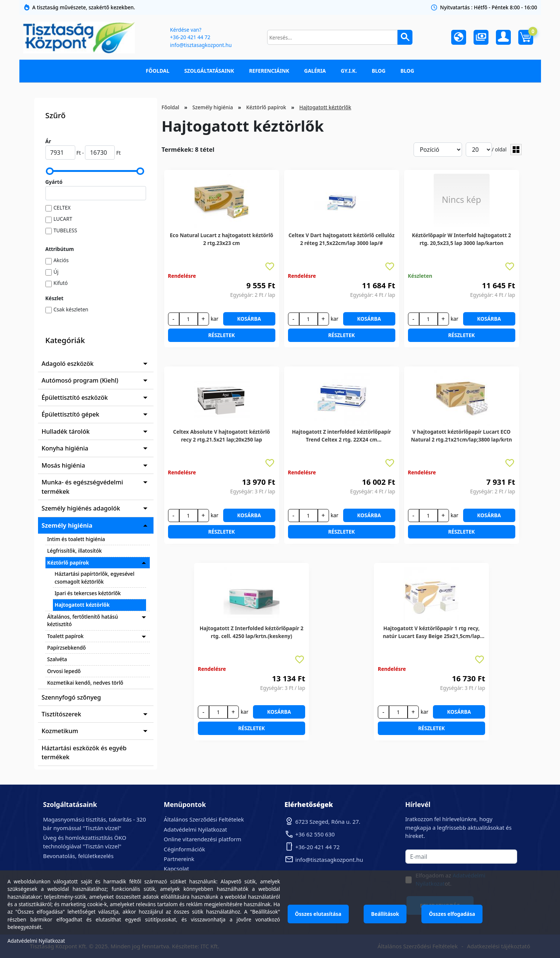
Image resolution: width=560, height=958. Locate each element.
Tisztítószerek (61, 714)
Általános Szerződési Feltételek (204, 819)
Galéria (315, 71)
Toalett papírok (66, 636)
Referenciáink (269, 71)
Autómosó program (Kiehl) (80, 380)
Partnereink (179, 859)
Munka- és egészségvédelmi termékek (83, 487)
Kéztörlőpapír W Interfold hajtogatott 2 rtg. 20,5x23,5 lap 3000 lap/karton (461, 239)
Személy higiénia (67, 525)
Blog (379, 71)
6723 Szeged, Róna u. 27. (328, 822)
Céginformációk (185, 849)
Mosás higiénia (64, 465)
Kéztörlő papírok (68, 563)
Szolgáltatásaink (209, 71)
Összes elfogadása (452, 914)
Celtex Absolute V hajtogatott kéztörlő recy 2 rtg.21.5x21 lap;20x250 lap (221, 435)
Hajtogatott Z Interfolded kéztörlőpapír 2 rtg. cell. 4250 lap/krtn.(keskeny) (252, 632)
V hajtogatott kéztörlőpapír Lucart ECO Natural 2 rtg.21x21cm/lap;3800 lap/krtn (461, 435)
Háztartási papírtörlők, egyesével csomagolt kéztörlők (95, 577)
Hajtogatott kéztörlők (82, 605)
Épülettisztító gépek (71, 414)
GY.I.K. (349, 71)
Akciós (61, 260)
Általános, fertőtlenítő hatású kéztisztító (83, 620)
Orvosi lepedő (64, 671)
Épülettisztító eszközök (75, 398)
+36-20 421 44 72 (190, 37)
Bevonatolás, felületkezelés (78, 856)
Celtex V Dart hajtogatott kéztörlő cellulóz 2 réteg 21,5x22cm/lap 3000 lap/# (341, 239)
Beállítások (385, 914)
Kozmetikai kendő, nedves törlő (85, 683)
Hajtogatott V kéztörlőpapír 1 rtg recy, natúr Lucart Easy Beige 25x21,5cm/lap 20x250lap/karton (431, 632)
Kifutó (61, 283)
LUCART (63, 219)
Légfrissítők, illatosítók (75, 551)
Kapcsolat (177, 869)
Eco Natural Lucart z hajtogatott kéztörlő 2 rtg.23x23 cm (222, 239)
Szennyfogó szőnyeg (71, 697)
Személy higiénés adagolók (81, 508)
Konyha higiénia (65, 448)
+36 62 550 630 (315, 834)
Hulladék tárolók (66, 431)
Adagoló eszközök (68, 364)
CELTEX (62, 208)
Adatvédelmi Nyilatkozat (196, 829)
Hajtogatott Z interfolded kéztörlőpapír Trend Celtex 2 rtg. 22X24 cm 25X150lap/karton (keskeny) (341, 436)
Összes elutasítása (318, 914)
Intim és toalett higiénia (76, 539)
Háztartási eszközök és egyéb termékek (84, 753)
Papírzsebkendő (67, 648)
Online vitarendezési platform (203, 839)
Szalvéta (57, 659)
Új (56, 272)
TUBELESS (66, 230)
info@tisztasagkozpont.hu (201, 45)
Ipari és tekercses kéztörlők (88, 593)
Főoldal (157, 71)
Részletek (222, 335)
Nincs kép (462, 200)
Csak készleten (71, 309)
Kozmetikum (60, 731)
